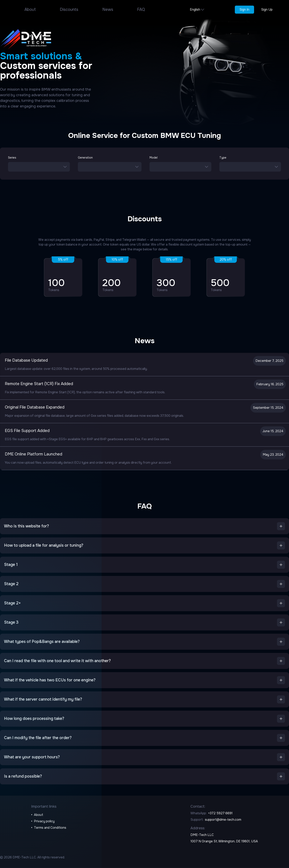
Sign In (244, 10)
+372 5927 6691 (220, 813)
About (30, 10)
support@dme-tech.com (223, 820)
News (108, 10)
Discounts (69, 10)
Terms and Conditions (50, 828)
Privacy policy (44, 821)
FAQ (141, 10)
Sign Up (267, 10)
